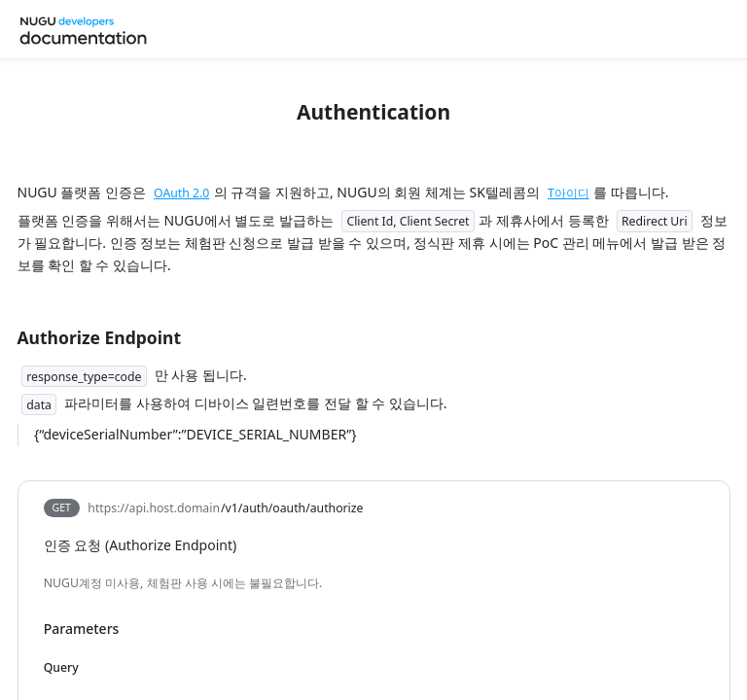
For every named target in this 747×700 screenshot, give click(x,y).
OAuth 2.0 (181, 193)
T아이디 (569, 193)
